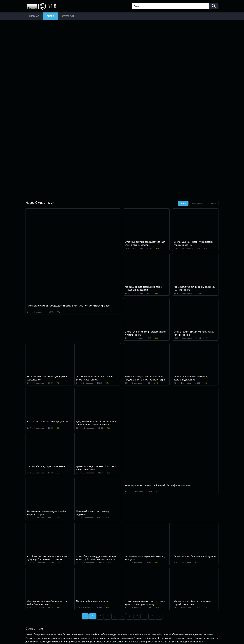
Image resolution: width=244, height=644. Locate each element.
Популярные (197, 204)
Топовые (212, 204)
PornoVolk (43, 6)
